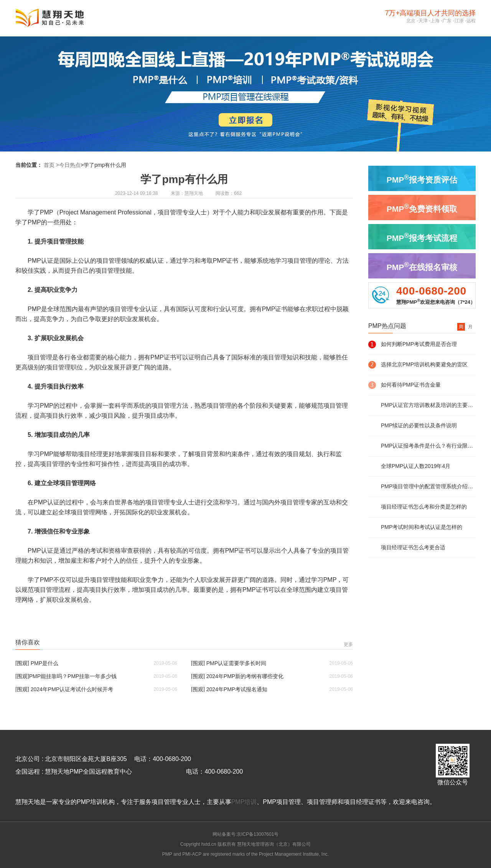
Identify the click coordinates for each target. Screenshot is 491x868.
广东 (447, 21)
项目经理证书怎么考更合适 (413, 547)
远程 (471, 21)
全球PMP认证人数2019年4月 (416, 466)
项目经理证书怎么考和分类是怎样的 (424, 507)
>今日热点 (68, 165)
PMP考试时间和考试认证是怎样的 (422, 527)
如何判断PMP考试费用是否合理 (419, 344)
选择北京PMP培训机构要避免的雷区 (424, 364)
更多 (348, 644)
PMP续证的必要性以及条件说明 (419, 425)
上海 (435, 21)
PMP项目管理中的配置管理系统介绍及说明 (428, 486)
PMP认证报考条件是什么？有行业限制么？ (428, 446)
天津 (423, 21)
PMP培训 (244, 802)
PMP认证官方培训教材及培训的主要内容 (428, 405)
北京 (411, 21)
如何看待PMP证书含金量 (411, 385)
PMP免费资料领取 (422, 208)
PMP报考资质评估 (422, 179)
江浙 (459, 21)
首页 (49, 165)
